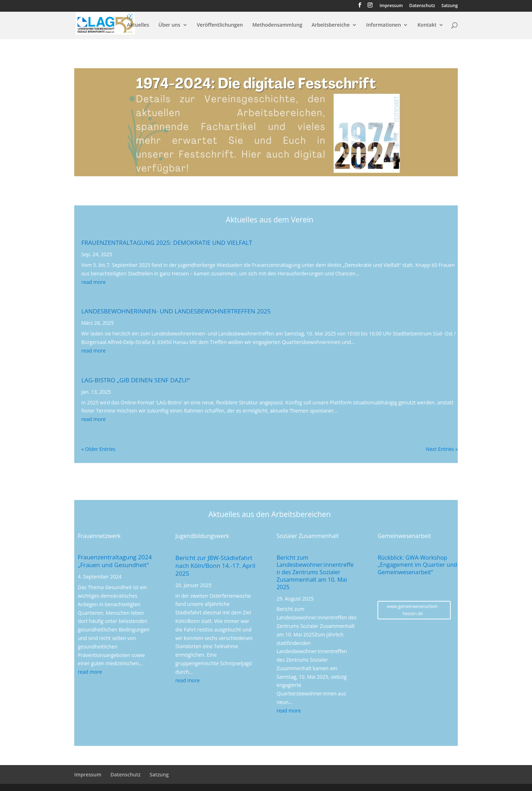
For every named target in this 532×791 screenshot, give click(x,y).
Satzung (450, 6)
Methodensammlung (277, 25)
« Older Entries (98, 449)
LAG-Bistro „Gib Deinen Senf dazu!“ (136, 380)
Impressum (391, 6)
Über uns (169, 25)
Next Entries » (442, 449)
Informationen (384, 25)
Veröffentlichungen (220, 25)
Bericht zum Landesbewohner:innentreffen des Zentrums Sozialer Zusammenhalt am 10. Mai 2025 (315, 572)
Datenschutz (422, 6)
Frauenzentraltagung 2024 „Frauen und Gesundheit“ (115, 561)
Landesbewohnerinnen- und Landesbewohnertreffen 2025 (176, 311)
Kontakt (427, 25)
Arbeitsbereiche (331, 25)
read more (94, 282)
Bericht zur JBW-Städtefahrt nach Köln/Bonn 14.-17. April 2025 (215, 566)
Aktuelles (138, 25)
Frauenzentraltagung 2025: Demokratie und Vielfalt (167, 243)
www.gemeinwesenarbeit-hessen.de (413, 610)
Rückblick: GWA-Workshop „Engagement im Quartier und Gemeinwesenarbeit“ (417, 565)
